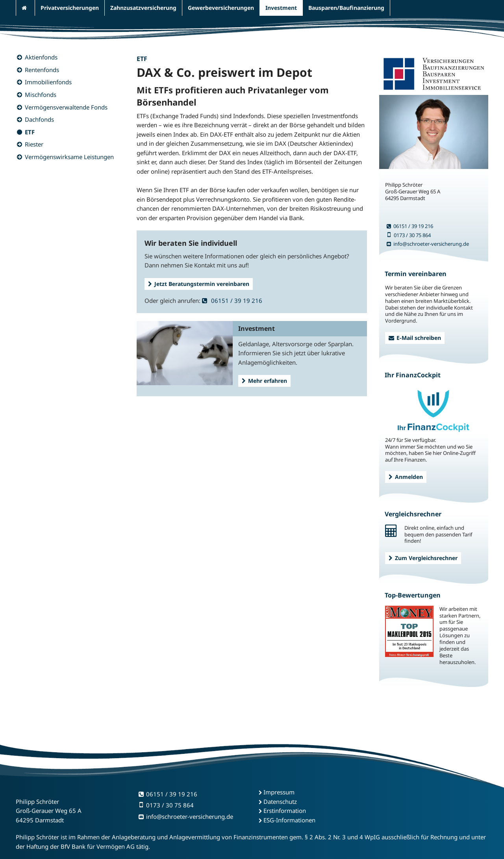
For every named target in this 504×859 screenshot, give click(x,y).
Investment (281, 8)
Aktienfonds (41, 57)
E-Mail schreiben (415, 338)
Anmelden (406, 477)
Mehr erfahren (264, 381)
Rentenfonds (42, 70)
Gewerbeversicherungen (221, 8)
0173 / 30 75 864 (409, 235)
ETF (30, 132)
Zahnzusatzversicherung (143, 8)
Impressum (279, 792)
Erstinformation (285, 811)
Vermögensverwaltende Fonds (66, 107)
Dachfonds (39, 119)
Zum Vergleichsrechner (423, 558)
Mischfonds (41, 95)
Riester (34, 144)
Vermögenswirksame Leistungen (69, 157)
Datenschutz (280, 801)
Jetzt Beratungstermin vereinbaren (199, 284)
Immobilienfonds (48, 82)
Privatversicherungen (70, 8)
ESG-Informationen (289, 820)
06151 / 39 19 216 (232, 301)
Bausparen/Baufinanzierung (346, 8)
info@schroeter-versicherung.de (428, 244)
